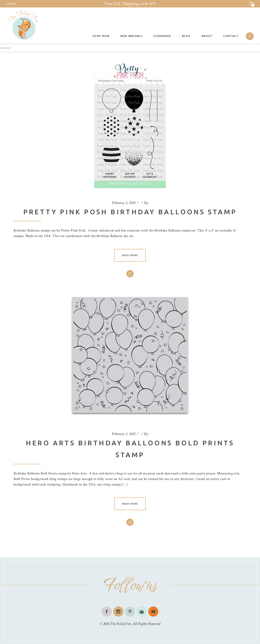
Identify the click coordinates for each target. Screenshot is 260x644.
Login (11, 4)
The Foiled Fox (120, 624)
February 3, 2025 (124, 203)
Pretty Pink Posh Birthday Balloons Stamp (130, 212)
